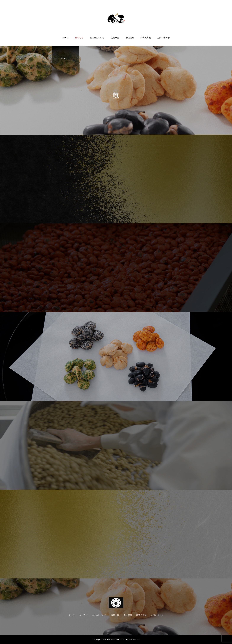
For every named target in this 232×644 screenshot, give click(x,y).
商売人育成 (146, 38)
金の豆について (97, 38)
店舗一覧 (115, 38)
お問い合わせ (163, 38)
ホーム (65, 38)
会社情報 (130, 38)
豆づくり (79, 38)
